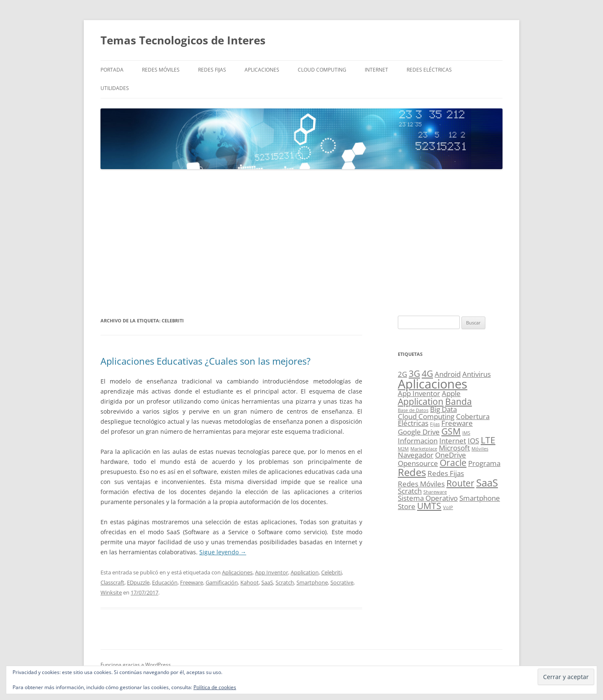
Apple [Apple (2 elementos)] (451, 393)
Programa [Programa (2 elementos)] (484, 463)
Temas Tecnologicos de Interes (183, 40)
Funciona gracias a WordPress (136, 665)
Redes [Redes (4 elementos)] (412, 472)
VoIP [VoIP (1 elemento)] (448, 507)
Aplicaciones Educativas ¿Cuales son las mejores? (206, 361)
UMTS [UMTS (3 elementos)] (429, 506)
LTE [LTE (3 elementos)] (488, 440)
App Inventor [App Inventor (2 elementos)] (419, 393)
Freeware (192, 582)
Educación (165, 582)
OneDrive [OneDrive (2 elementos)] (451, 455)
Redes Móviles (161, 70)
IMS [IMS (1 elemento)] (466, 433)
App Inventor (272, 572)
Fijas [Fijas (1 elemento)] (435, 424)
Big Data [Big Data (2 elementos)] (443, 409)
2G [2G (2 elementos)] (402, 374)
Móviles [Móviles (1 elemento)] (480, 449)
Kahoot (250, 582)
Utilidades (115, 88)
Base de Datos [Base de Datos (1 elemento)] (413, 410)
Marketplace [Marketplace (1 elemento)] (424, 449)
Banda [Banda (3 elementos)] (459, 401)
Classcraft (112, 582)
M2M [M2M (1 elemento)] (403, 449)
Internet (376, 70)
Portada (112, 70)
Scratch (285, 582)
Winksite (111, 592)
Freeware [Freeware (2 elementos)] (457, 423)
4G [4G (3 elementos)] (427, 373)
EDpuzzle (138, 582)
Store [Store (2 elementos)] (407, 506)
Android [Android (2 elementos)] (448, 374)
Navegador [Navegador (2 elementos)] (416, 455)
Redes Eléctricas (429, 70)
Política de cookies (215, 687)
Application (305, 572)
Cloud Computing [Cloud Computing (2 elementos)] (426, 416)
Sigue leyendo (223, 552)
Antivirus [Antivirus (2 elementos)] (477, 374)
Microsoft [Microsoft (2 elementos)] (454, 448)
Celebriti (331, 572)
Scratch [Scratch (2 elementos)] (410, 491)
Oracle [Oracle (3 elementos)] (453, 463)
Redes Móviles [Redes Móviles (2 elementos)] (421, 484)
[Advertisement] (301, 243)
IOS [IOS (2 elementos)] (473, 441)
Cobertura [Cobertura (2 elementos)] (473, 416)
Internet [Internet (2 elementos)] (453, 441)
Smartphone (312, 582)
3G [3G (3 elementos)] (414, 373)
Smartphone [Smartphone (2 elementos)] (480, 498)
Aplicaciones (262, 70)
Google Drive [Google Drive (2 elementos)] (419, 432)
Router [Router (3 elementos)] (460, 483)
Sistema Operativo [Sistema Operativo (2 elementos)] (428, 498)
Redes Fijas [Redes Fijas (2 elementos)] (446, 473)
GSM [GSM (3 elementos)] (451, 431)
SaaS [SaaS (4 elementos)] (487, 483)
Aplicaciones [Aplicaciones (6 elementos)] (433, 384)
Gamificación (222, 582)
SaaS (267, 582)
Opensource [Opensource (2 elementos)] (418, 463)
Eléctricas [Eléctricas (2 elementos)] (413, 423)
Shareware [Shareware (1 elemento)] (435, 492)
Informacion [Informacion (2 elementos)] (418, 441)
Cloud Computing (322, 70)
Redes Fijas (212, 70)
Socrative (342, 582)
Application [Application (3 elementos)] (421, 401)
